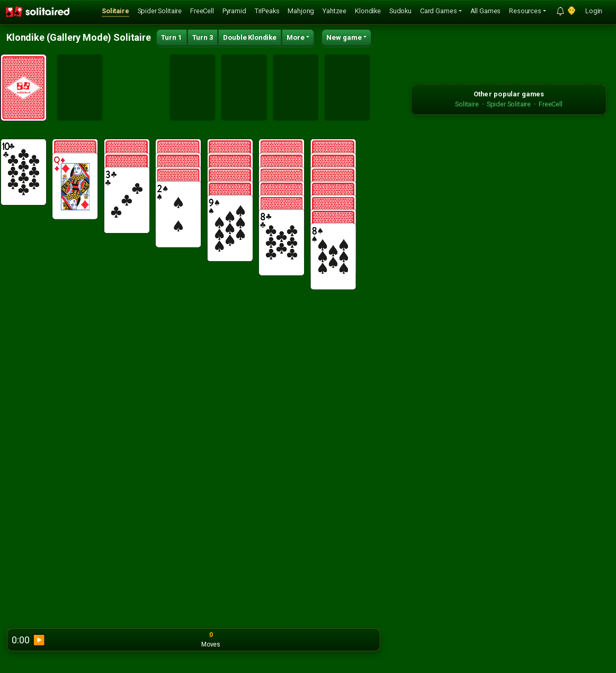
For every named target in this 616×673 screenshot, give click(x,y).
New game (344, 37)
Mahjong (301, 11)
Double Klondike (250, 37)
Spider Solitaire (160, 11)
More (296, 37)
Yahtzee (334, 11)
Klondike (368, 11)
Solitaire (115, 11)
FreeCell (202, 11)
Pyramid (234, 11)
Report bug (360, 640)
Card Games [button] (438, 11)
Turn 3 (203, 37)
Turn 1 (172, 37)
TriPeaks (267, 11)
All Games (486, 11)
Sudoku (400, 11)
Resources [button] (525, 11)
